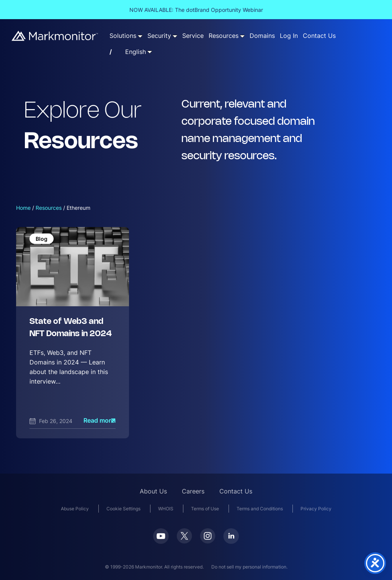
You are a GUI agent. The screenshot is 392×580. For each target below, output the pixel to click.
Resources (224, 36)
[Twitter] (184, 538)
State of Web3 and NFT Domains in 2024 (71, 328)
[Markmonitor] (55, 35)
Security (159, 36)
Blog (42, 239)
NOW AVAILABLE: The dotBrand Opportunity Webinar (196, 10)
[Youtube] (161, 538)
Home (23, 208)
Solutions (123, 36)
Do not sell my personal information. (249, 567)
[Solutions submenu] (140, 36)
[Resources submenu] (242, 36)
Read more (99, 421)
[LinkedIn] (231, 538)
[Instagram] (208, 538)
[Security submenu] (175, 36)
